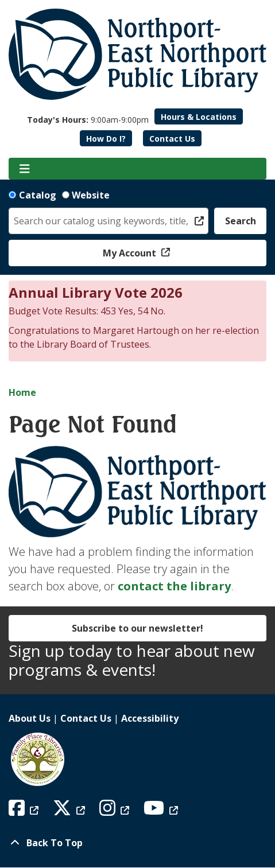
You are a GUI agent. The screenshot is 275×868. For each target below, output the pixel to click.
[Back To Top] (137, 843)
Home (22, 392)
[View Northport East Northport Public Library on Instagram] (116, 811)
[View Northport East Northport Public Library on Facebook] (25, 811)
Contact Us (172, 139)
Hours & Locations (199, 117)
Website (91, 195)
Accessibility (150, 718)
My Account (131, 253)
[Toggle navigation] (24, 169)
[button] (88, 120)
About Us (30, 718)
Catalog (38, 195)
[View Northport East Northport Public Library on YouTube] (162, 811)
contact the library (174, 586)
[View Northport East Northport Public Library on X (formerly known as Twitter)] (70, 811)
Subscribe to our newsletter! (137, 628)
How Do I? (106, 139)
